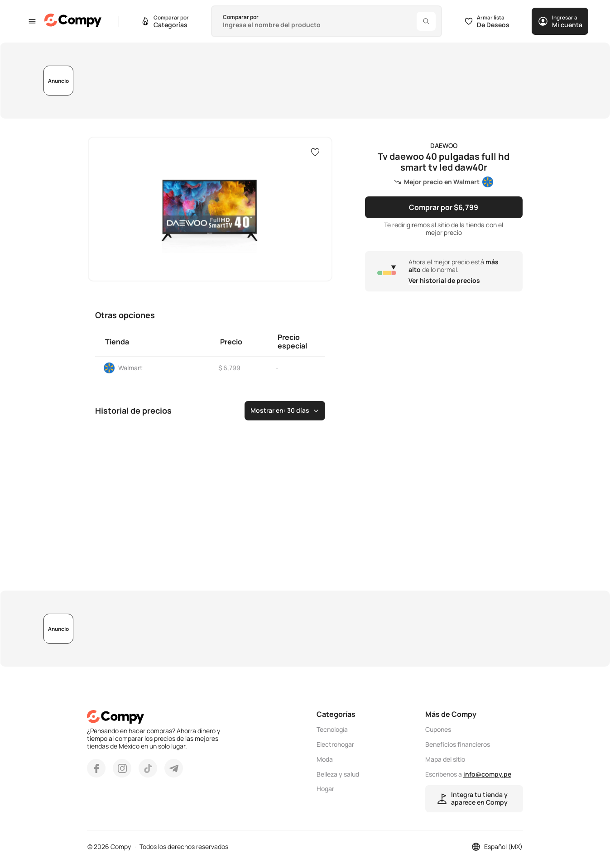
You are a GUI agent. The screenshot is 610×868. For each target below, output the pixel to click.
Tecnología (332, 730)
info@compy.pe (487, 774)
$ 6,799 (229, 368)
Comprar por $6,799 (444, 207)
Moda (325, 760)
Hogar (325, 789)
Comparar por (241, 17)
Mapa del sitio (445, 760)
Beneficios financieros (458, 745)
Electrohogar (335, 745)
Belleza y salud (338, 775)
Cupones (438, 730)
